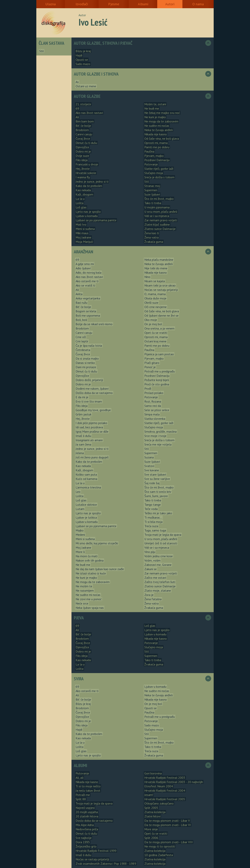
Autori (170, 4)
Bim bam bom (85, 121)
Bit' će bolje (83, 126)
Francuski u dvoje (87, 164)
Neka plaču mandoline (159, 260)
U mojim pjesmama (157, 207)
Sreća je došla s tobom (159, 177)
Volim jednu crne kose (158, 556)
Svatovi (149, 466)
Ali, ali (79, 778)
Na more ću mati (87, 556)
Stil (42, 51)
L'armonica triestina (88, 487)
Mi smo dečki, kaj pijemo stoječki (97, 543)
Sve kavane (152, 470)
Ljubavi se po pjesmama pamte (96, 220)
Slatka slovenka (155, 419)
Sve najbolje (84, 838)
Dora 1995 (83, 842)
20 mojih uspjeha (87, 812)
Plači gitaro (152, 363)
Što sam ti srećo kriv (158, 492)
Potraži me (83, 795)
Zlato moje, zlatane (158, 590)
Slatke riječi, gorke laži (159, 169)
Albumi (143, 4)
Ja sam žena (83, 444)
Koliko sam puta (86, 474)
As (77, 82)
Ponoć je (150, 367)
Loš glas (81, 207)
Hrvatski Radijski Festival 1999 (96, 851)
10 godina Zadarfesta (159, 855)
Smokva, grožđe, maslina (160, 431)
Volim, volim (152, 560)
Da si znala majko (87, 358)
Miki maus (82, 233)
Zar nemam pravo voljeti (161, 220)
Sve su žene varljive (157, 479)
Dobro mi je (83, 151)
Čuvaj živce (83, 138)
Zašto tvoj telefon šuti (160, 582)
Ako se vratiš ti (85, 285)
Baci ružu (81, 303)
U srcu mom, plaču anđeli (161, 212)
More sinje (151, 829)
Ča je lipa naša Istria (89, 346)
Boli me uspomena (88, 315)
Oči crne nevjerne (155, 307)
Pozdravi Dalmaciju (157, 160)
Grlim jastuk (83, 414)
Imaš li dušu (83, 436)
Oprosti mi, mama (156, 143)
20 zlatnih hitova (87, 816)
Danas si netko (85, 363)
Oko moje (151, 320)
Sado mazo (83, 64)
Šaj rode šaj (152, 483)
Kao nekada (83, 190)
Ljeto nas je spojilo (88, 212)
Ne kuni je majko (155, 117)
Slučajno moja (154, 173)
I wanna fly (83, 177)
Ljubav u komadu (87, 216)
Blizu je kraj (83, 51)
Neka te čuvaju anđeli (158, 130)
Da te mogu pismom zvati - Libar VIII (169, 842)
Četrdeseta (83, 350)
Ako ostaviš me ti (87, 281)
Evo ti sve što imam (89, 401)
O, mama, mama (155, 294)
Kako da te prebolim (89, 186)
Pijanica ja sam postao (159, 354)
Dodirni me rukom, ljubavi (92, 388)
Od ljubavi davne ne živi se (161, 315)
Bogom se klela (86, 311)
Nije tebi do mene (156, 268)
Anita (79, 294)
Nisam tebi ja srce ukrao (160, 285)
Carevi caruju (84, 134)
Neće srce (82, 603)
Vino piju (150, 552)
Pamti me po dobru (157, 147)
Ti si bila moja (153, 522)
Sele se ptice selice (157, 410)
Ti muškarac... (153, 517)
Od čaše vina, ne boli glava (162, 138)
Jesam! (149, 795)
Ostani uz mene (86, 86)
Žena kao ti (152, 233)
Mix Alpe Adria (85, 825)
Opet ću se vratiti (156, 333)
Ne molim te (84, 586)
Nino (147, 277)
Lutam (80, 509)
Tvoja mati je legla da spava (163, 535)
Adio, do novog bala (88, 272)
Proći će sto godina (157, 384)
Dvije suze (82, 156)
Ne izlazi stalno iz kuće (91, 573)
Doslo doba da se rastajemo (94, 821)
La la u (80, 199)
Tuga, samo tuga (155, 530)
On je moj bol (153, 324)
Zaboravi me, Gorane (158, 565)
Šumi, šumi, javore (156, 496)
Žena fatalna (153, 599)
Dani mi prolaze (86, 367)
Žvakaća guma (154, 242)
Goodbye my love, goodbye (93, 410)
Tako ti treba (153, 203)
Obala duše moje (155, 298)
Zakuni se (150, 569)
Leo (78, 492)
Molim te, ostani (155, 104)
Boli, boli (81, 320)
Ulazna (50, 4)
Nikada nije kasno (156, 134)
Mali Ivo (81, 224)
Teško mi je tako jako (158, 513)
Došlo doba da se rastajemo (94, 393)
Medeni (80, 535)
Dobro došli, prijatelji (89, 380)
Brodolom (82, 130)
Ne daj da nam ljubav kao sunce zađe (100, 569)
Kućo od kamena (86, 479)
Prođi (148, 388)
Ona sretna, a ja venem (159, 328)
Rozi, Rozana (153, 401)
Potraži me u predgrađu (160, 371)
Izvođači (82, 4)
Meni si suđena (85, 229)
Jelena (80, 453)
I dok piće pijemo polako (91, 423)
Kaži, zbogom (84, 194)
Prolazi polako (154, 393)
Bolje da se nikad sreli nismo (94, 324)
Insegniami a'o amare (89, 440)
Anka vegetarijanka (88, 298)
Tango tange (153, 505)
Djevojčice (82, 147)
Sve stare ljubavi (155, 474)
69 (77, 108)
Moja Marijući (84, 242)
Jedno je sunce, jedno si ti (92, 181)
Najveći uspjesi (85, 808)
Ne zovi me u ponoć (89, 599)
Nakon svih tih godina (90, 560)
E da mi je (82, 397)
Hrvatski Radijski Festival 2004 (165, 790)
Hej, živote (83, 169)
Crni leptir (82, 341)
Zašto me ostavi (155, 578)
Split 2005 (151, 808)
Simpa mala (152, 414)
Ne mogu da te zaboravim (161, 121)
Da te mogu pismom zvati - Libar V (167, 821)
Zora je (149, 595)
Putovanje (151, 164)
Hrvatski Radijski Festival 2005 (165, 799)
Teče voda (151, 509)
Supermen (151, 190)
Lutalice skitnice (86, 505)
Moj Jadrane (83, 237)
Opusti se (82, 60)
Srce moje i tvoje (155, 436)
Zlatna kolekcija (155, 812)
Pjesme (114, 4)
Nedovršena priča (87, 829)
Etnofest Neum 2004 (159, 786)
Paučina (149, 151)
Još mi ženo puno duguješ (92, 457)
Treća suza (151, 526)
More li (80, 552)
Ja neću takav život (88, 790)
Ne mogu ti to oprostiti (160, 846)
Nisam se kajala (155, 281)
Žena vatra (151, 237)
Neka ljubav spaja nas (90, 608)
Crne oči (81, 337)
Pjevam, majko (154, 156)
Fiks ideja (82, 160)
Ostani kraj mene (155, 341)
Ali (77, 117)
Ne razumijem (85, 590)
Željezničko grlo (86, 846)
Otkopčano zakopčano (159, 803)
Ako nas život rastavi (89, 113)
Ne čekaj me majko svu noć (162, 113)
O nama (198, 4)
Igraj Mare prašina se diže (92, 431)
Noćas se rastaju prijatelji (161, 290)
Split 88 (81, 799)
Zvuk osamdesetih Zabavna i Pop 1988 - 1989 (106, 864)
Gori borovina (153, 773)
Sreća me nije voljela (158, 444)
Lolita (79, 203)
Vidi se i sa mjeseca (157, 216)
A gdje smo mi (85, 264)
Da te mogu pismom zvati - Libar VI (168, 825)
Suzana (149, 457)
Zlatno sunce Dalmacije (160, 229)
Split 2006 (151, 838)
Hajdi (79, 55)
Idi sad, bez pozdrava (89, 427)
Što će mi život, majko (159, 199)
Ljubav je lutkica (86, 517)
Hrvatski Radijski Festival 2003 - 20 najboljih (174, 782)
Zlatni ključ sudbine (157, 224)
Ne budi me (152, 108)
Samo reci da (153, 406)
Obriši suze (151, 303)
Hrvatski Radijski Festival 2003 (165, 778)
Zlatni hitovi (152, 816)
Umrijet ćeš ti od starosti (161, 543)
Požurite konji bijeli (157, 380)
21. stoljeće (83, 104)
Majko (80, 530)
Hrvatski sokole (86, 173)
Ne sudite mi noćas (157, 126)
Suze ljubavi (152, 194)
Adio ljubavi (83, 268)
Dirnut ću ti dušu (86, 143)
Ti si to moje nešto (88, 786)
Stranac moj (152, 186)
